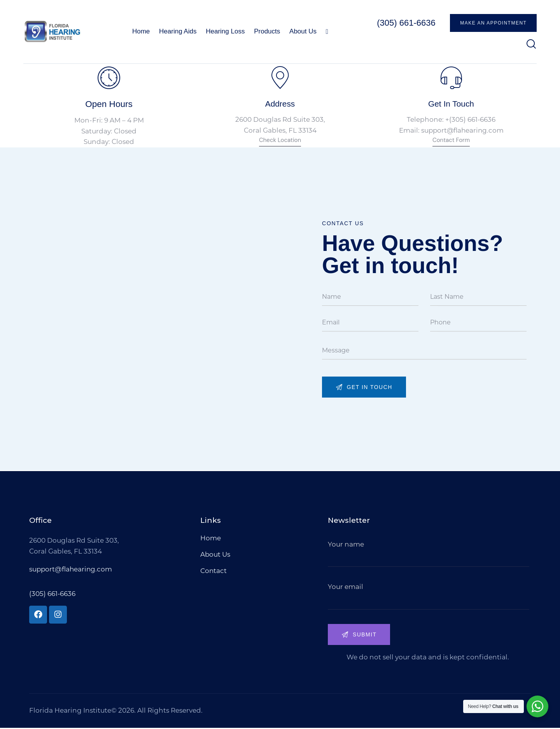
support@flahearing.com (462, 131)
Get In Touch (451, 104)
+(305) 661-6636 (471, 121)
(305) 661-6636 (52, 594)
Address (280, 104)
